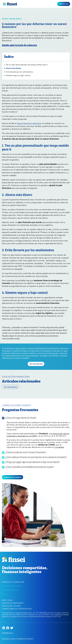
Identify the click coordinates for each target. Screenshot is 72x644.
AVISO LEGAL (7, 600)
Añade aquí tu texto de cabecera (19, 45)
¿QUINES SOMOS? (10, 590)
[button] (36, 364)
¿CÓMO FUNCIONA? (11, 586)
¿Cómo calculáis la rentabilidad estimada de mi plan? (29, 467)
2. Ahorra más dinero (13, 68)
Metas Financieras (12, 19)
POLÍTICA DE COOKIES (11, 606)
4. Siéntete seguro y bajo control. (17, 75)
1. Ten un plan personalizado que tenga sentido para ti (26, 65)
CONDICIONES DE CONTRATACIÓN (17, 609)
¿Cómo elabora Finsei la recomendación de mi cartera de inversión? (36, 457)
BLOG (5, 594)
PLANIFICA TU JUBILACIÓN (13, 582)
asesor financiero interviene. (29, 123)
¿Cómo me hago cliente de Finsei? (21, 418)
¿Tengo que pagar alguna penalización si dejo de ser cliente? (32, 462)
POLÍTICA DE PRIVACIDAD (13, 603)
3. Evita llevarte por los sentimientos (19, 72)
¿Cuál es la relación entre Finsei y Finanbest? (26, 452)
